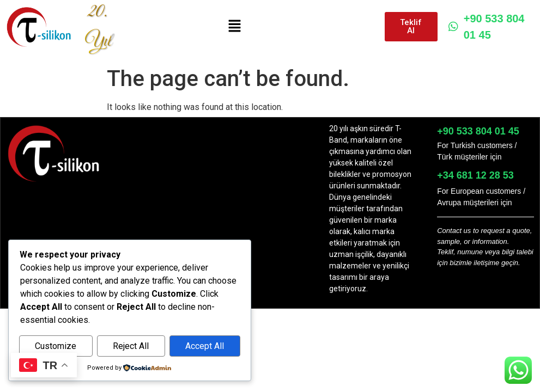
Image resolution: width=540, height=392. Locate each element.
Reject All (131, 346)
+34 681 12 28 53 (475, 175)
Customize (56, 346)
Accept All (205, 346)
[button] (234, 27)
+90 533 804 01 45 (487, 27)
